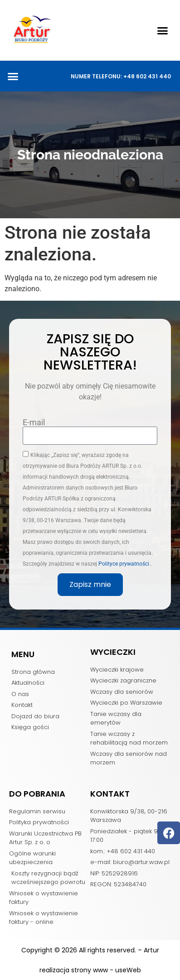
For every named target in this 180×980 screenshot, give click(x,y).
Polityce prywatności (124, 563)
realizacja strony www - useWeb (90, 970)
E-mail (34, 423)
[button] (163, 30)
